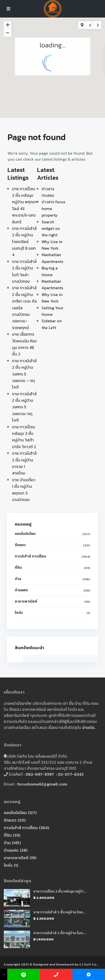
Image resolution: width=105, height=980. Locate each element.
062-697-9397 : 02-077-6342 (55, 774)
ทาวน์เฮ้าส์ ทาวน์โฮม (30, 556)
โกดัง (19, 613)
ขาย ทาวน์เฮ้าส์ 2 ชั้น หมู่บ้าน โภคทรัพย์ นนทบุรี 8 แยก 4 (24, 242)
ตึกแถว (20, 545)
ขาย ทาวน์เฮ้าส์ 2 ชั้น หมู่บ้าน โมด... (60, 933)
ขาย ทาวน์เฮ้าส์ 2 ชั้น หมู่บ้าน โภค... (60, 912)
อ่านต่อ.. (89, 727)
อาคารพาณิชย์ (26, 601)
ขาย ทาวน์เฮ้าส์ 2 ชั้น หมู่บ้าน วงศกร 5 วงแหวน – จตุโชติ (24, 374)
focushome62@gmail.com (42, 784)
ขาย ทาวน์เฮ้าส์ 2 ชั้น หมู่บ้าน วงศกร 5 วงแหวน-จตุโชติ (24, 407)
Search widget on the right (51, 228)
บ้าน (18, 579)
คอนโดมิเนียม (25, 534)
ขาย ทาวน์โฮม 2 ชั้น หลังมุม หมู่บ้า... (60, 891)
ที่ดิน (18, 568)
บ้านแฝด (21, 590)
